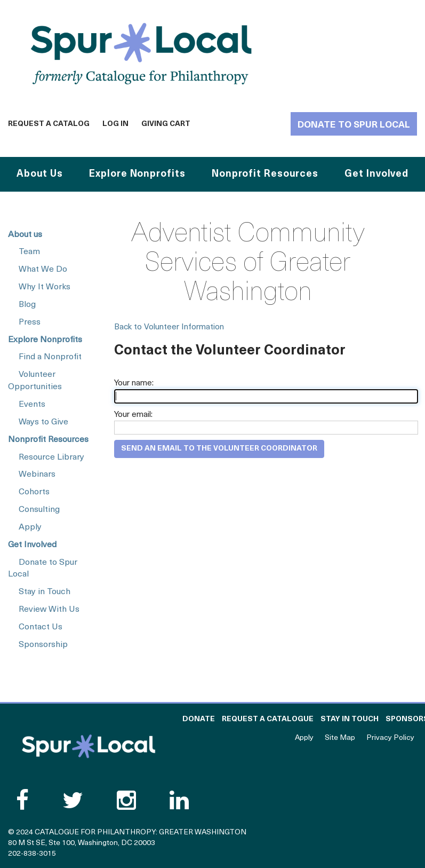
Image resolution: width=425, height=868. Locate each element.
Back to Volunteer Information (169, 327)
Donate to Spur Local (354, 125)
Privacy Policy (390, 738)
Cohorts (34, 492)
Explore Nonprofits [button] (137, 174)
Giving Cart (166, 124)
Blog (27, 305)
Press (30, 322)
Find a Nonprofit (50, 357)
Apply (30, 527)
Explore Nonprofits (45, 340)
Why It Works (45, 287)
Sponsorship (43, 645)
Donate (199, 719)
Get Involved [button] (376, 174)
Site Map (340, 738)
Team (29, 252)
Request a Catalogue (268, 719)
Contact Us (41, 627)
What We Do (43, 270)
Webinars (37, 475)
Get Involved (32, 545)
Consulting (39, 510)
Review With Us (49, 610)
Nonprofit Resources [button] (265, 174)
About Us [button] (40, 174)
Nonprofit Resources (48, 440)
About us (25, 235)
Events (32, 405)
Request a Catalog (49, 124)
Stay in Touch (45, 592)
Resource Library (51, 457)
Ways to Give (43, 422)
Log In (115, 124)
